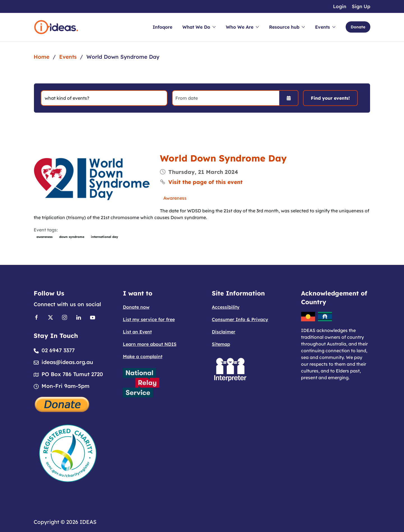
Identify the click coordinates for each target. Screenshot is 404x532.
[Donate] (62, 404)
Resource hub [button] (287, 27)
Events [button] (325, 27)
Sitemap (221, 344)
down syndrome (72, 237)
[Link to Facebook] (36, 317)
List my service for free (149, 319)
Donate (358, 27)
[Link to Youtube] (93, 317)
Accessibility (226, 307)
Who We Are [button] (242, 27)
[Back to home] (56, 27)
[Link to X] (50, 317)
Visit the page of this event (206, 182)
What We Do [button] (199, 27)
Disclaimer (224, 332)
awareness (44, 237)
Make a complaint (143, 356)
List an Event (137, 332)
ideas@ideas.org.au (67, 362)
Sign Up (361, 6)
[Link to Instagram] (65, 317)
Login (340, 6)
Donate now (136, 307)
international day (105, 237)
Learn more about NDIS (150, 344)
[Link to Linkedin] (79, 317)
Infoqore (162, 27)
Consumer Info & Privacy (240, 319)
